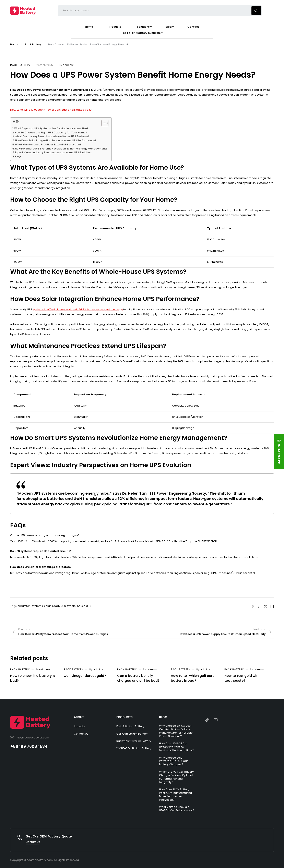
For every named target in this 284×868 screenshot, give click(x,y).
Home (14, 44)
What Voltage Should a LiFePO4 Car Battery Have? (177, 809)
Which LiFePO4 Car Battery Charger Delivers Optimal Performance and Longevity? (176, 777)
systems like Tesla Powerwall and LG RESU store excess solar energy (78, 309)
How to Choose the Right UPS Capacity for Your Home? (51, 132)
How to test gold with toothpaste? (242, 678)
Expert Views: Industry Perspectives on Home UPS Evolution (53, 152)
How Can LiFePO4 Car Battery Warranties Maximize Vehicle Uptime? (176, 747)
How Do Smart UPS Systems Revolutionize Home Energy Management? (61, 149)
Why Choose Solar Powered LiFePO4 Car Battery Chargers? (173, 761)
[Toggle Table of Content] (103, 123)
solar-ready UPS (55, 606)
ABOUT (79, 717)
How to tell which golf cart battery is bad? (192, 678)
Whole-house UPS (79, 606)
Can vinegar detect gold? (85, 676)
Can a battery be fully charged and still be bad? (138, 678)
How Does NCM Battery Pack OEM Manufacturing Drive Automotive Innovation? (175, 795)
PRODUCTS (125, 717)
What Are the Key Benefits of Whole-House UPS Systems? (52, 136)
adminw (68, 65)
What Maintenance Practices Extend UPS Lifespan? (48, 144)
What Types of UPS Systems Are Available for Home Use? (51, 128)
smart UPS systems (30, 606)
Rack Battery (33, 44)
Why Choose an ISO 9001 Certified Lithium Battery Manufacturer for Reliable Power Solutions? (176, 731)
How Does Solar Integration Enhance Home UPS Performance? (56, 140)
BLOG (163, 717)
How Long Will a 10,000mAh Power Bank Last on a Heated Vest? (51, 110)
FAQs (18, 156)
